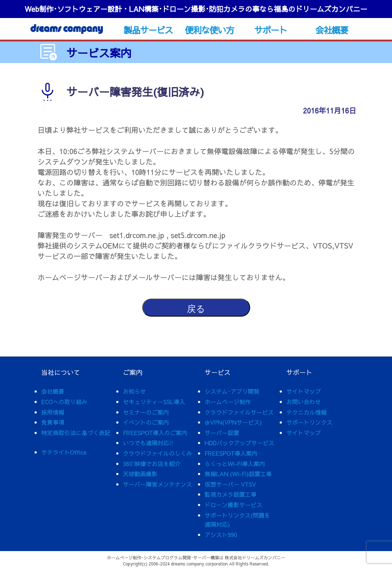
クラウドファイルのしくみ (158, 453)
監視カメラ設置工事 (231, 494)
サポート (271, 30)
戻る (196, 309)
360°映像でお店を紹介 (152, 464)
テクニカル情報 (307, 412)
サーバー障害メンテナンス (158, 484)
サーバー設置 (222, 433)
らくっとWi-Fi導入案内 (235, 464)
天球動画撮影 (140, 474)
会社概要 (332, 30)
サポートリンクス (310, 422)
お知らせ (135, 391)
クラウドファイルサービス (239, 412)
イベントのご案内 (146, 422)
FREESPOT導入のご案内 (155, 433)
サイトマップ (304, 391)
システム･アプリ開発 (232, 391)
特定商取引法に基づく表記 (76, 433)
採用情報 (53, 412)
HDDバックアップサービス (240, 443)
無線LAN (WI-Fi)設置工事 (238, 474)
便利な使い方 (209, 30)
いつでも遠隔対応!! (148, 443)
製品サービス (148, 30)
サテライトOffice (64, 452)
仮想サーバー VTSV (231, 484)
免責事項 (53, 422)
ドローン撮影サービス (234, 505)
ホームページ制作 (228, 402)
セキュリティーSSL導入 (154, 402)
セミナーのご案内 (146, 412)
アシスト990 (221, 535)
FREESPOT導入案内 (231, 453)
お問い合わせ (304, 402)
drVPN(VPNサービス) (233, 422)
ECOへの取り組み (64, 402)
